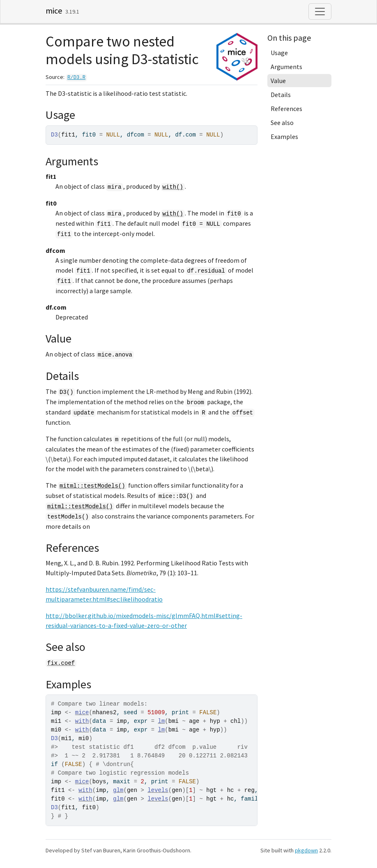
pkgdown (306, 850)
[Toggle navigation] (320, 12)
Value (278, 81)
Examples (284, 137)
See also (282, 123)
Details (281, 95)
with (82, 721)
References (286, 109)
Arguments (286, 67)
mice (54, 10)
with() (173, 187)
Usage (279, 53)
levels (158, 790)
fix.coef (61, 663)
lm (162, 721)
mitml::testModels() (92, 486)
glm (118, 790)
